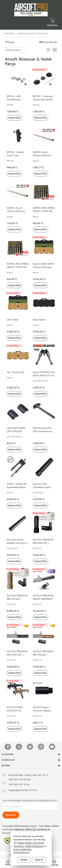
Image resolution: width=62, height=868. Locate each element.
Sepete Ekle (14, 118)
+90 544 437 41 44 (19, 785)
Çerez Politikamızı (23, 849)
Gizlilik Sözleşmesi (34, 846)
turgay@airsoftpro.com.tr (23, 790)
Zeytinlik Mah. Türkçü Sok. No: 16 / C (28, 775)
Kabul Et (39, 860)
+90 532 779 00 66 (19, 780)
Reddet (24, 860)
